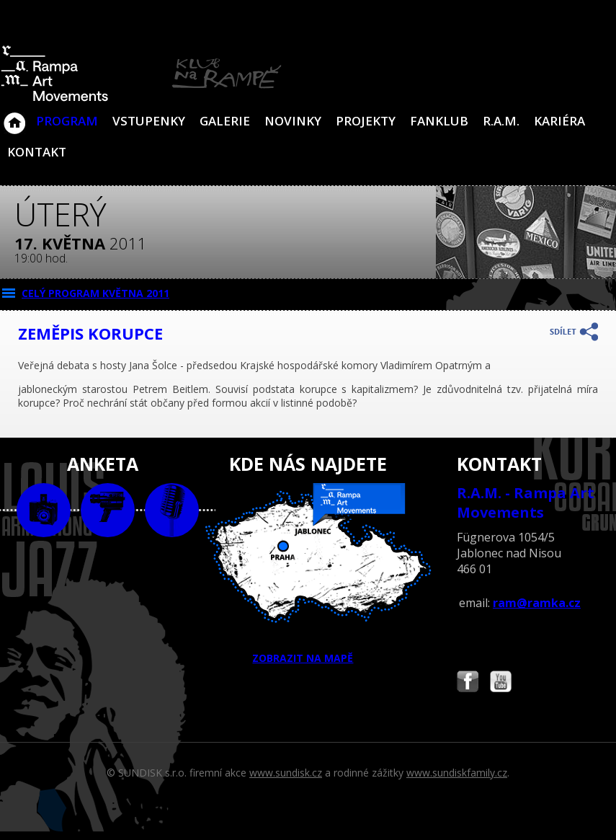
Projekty (366, 121)
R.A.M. (501, 121)
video (108, 510)
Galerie (225, 121)
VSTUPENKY (149, 121)
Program (67, 121)
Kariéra (559, 121)
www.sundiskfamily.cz (457, 773)
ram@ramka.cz (537, 603)
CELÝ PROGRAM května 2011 (95, 293)
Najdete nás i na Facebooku (468, 683)
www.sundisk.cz (286, 773)
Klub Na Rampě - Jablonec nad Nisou (14, 116)
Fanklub (439, 121)
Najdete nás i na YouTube (501, 683)
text (172, 510)
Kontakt (37, 152)
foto (44, 510)
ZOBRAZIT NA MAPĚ (308, 574)
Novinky (293, 121)
